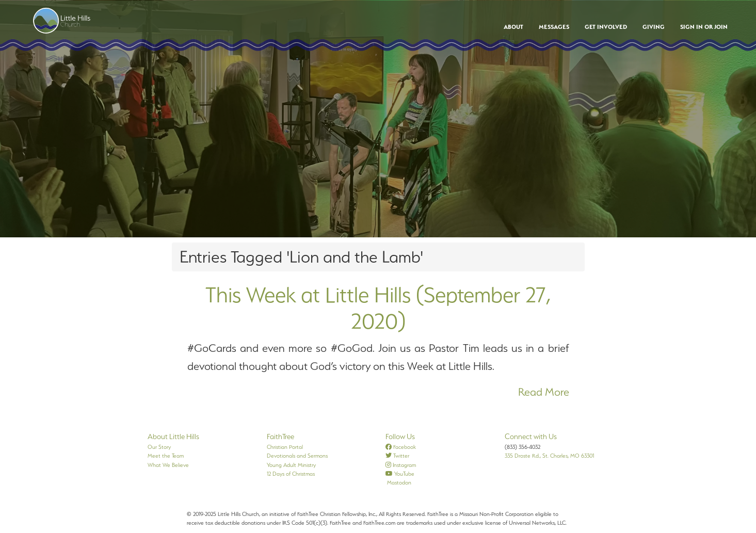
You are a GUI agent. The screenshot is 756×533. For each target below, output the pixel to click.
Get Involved (606, 27)
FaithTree (280, 437)
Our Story (159, 447)
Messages (554, 27)
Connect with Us (531, 437)
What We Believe (168, 465)
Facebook (401, 447)
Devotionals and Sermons (297, 456)
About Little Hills (173, 437)
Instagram (401, 465)
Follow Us (400, 437)
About (513, 27)
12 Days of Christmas (291, 474)
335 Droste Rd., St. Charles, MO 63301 (549, 456)
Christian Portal (285, 447)
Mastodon (398, 482)
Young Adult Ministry (291, 465)
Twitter (397, 456)
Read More (544, 392)
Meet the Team (166, 456)
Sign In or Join (704, 27)
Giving (654, 27)
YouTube (400, 474)
